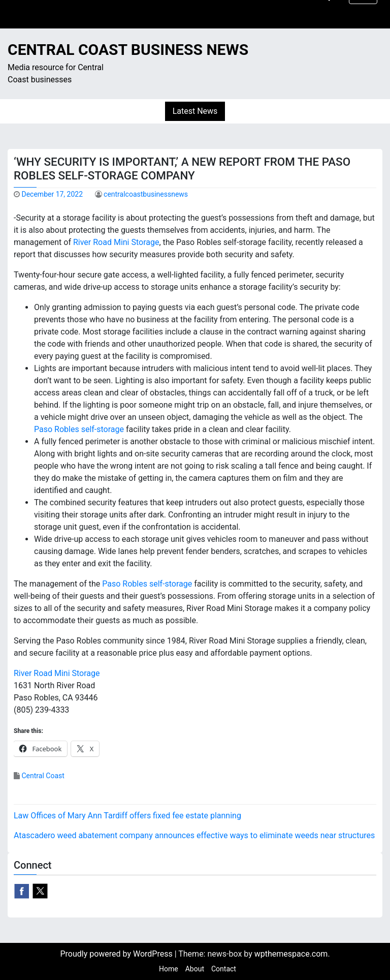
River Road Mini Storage (116, 242)
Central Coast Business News (128, 50)
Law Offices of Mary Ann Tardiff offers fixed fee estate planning (127, 816)
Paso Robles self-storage (79, 429)
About (195, 969)
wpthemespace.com (291, 954)
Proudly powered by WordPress (117, 954)
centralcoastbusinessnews (146, 194)
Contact (224, 969)
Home (169, 969)
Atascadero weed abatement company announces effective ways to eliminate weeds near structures (194, 835)
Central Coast (43, 776)
